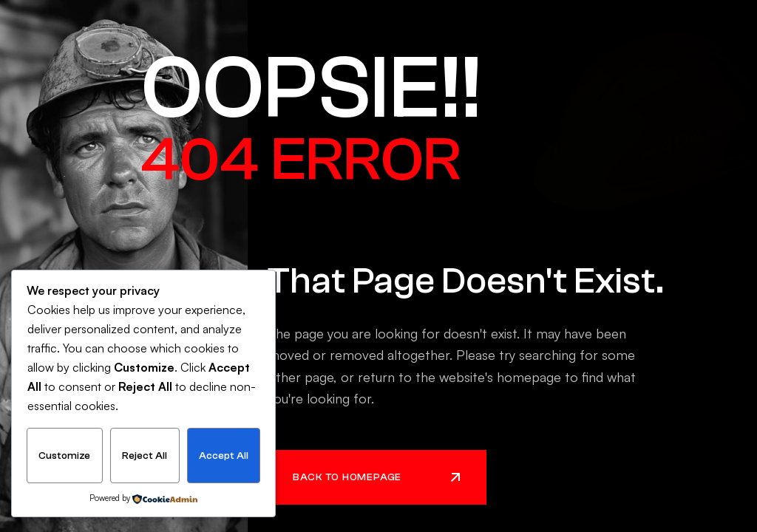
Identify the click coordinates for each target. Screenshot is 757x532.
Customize (64, 456)
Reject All (145, 456)
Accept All (224, 456)
